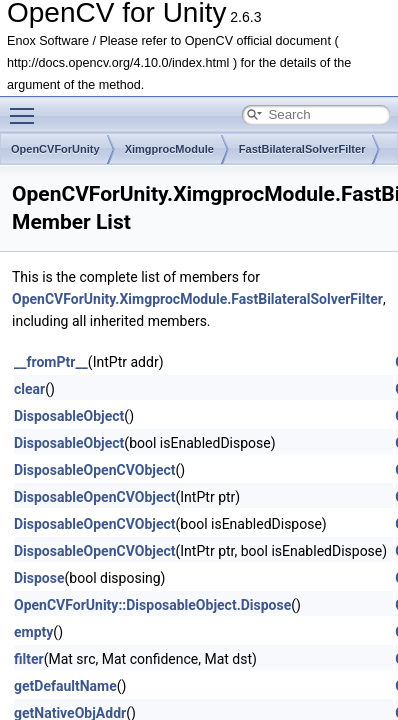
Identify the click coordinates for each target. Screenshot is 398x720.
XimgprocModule (169, 149)
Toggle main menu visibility (27, 107)
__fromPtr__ (51, 362)
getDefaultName (65, 686)
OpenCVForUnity (55, 149)
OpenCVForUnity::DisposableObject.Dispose (152, 605)
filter (29, 659)
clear (29, 389)
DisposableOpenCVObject (95, 470)
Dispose (39, 578)
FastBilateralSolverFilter (302, 149)
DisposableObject (69, 416)
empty (33, 632)
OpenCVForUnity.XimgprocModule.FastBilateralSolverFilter (197, 299)
